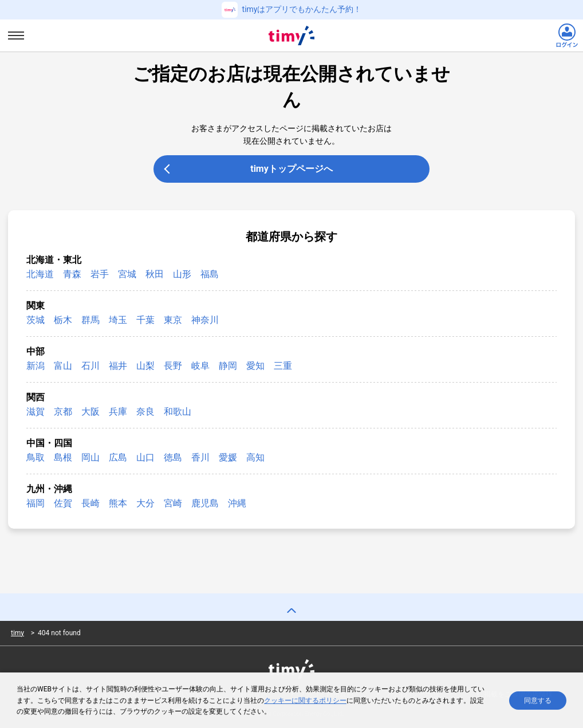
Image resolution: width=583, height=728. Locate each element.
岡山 (90, 457)
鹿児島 (205, 503)
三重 (283, 366)
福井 (118, 366)
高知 (255, 457)
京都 (63, 412)
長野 (173, 366)
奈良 (145, 412)
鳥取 (36, 457)
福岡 (36, 503)
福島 (210, 274)
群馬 (90, 320)
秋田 (155, 274)
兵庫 (118, 412)
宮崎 (173, 503)
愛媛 (228, 457)
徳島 (173, 457)
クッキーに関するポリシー (305, 702)
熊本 (118, 503)
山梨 (145, 366)
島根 (63, 457)
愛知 (255, 366)
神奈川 (205, 320)
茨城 (36, 320)
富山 (63, 366)
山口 (145, 457)
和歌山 (178, 412)
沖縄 (237, 503)
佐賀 (63, 503)
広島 (118, 457)
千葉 (145, 320)
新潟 (36, 366)
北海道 (40, 274)
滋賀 (36, 412)
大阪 (90, 412)
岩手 (100, 274)
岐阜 (200, 366)
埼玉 (118, 320)
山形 (182, 274)
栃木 (63, 320)
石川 (90, 366)
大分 (145, 503)
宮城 (127, 274)
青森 (72, 274)
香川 (200, 457)
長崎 (90, 503)
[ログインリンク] (567, 36)
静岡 (228, 366)
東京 (173, 320)
